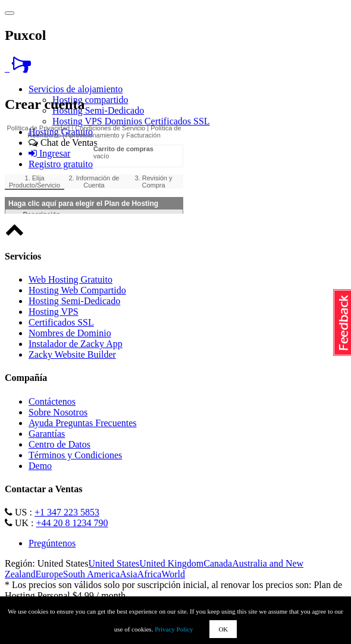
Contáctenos (52, 401)
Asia (128, 574)
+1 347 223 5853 (67, 512)
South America (92, 574)
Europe (49, 574)
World (173, 574)
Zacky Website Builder (72, 354)
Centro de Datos (59, 444)
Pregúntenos (52, 543)
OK (223, 629)
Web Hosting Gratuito (70, 279)
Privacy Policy (174, 629)
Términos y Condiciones (75, 455)
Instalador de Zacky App (76, 344)
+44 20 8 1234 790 (72, 523)
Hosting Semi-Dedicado (98, 110)
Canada (218, 563)
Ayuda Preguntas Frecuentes (83, 423)
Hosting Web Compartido (77, 290)
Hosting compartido (90, 100)
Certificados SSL (177, 121)
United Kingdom (171, 563)
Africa (150, 574)
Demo (40, 466)
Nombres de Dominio (70, 333)
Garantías (47, 434)
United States (114, 563)
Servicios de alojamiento (76, 89)
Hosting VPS (79, 121)
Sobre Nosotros (58, 412)
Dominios (125, 121)
